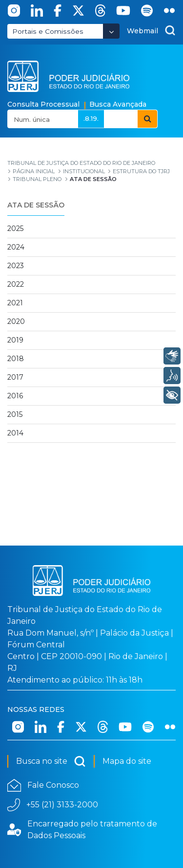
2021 (15, 303)
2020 (16, 321)
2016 (15, 396)
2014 (15, 433)
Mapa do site (127, 761)
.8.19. (91, 118)
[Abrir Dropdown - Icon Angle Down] (111, 31)
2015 (15, 414)
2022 (16, 284)
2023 (16, 266)
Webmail (142, 31)
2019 (15, 340)
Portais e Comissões (48, 31)
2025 (15, 228)
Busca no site (51, 761)
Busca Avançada (118, 104)
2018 (16, 359)
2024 (16, 247)
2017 (15, 377)
